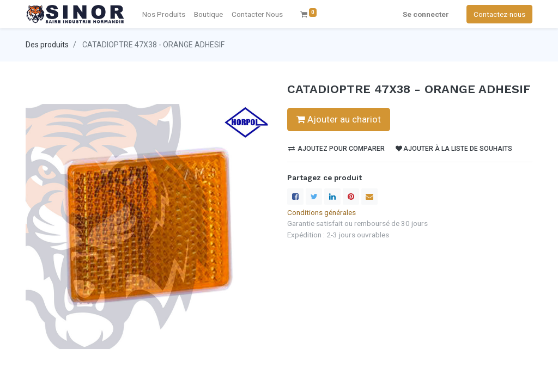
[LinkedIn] (332, 197)
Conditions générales (322, 212)
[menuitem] (257, 14)
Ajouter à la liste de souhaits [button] (454, 149)
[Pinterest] (351, 197)
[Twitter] (314, 197)
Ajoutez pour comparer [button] (336, 149)
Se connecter (426, 14)
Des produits (47, 45)
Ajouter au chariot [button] (339, 119)
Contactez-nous (499, 14)
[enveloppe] (369, 197)
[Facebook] (295, 197)
